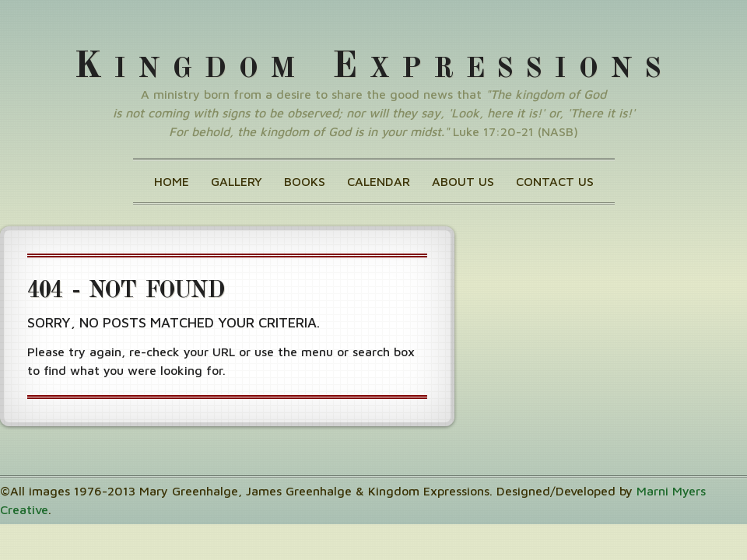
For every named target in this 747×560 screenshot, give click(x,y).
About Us (463, 181)
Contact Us (555, 181)
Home (172, 181)
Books (305, 181)
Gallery (237, 181)
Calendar (379, 181)
